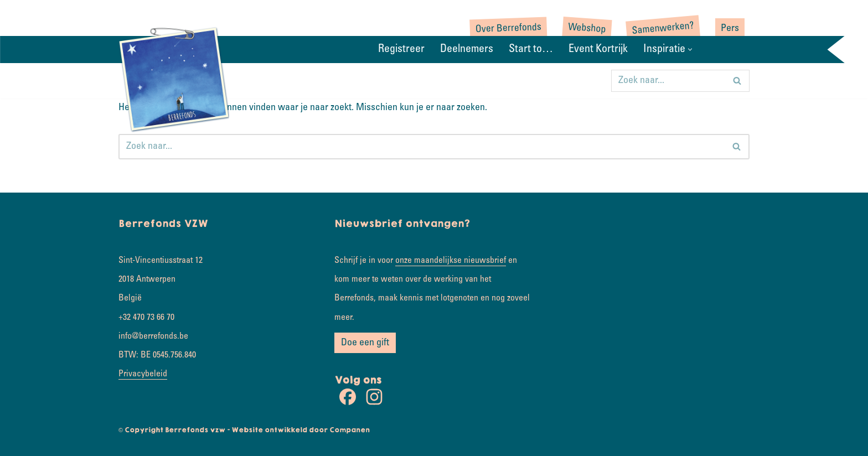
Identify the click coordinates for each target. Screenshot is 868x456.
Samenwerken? (663, 29)
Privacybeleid (143, 374)
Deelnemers (467, 50)
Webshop (587, 29)
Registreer (401, 50)
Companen (350, 430)
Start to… (531, 50)
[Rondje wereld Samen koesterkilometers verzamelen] (174, 79)
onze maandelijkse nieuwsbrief (451, 261)
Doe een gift (365, 343)
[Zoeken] (668, 81)
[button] (690, 50)
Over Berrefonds (509, 29)
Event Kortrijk (598, 50)
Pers (730, 29)
